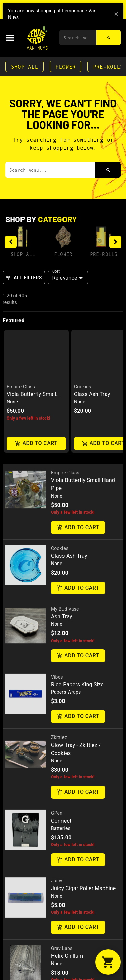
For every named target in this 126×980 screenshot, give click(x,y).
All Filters (24, 278)
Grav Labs (62, 798)
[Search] (109, 38)
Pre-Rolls (104, 254)
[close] (116, 14)
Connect (61, 671)
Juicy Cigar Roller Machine (83, 738)
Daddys (59, 944)
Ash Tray (62, 467)
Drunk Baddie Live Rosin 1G (85, 874)
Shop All (25, 66)
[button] (10, 38)
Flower (66, 66)
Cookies (60, 399)
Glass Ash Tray (69, 406)
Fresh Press (64, 866)
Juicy (57, 731)
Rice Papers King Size (77, 534)
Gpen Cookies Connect (79, 952)
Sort (56, 271)
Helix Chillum (67, 806)
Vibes (57, 527)
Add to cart (78, 378)
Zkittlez (59, 587)
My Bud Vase (65, 459)
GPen (57, 663)
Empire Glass (65, 323)
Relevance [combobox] (65, 278)
